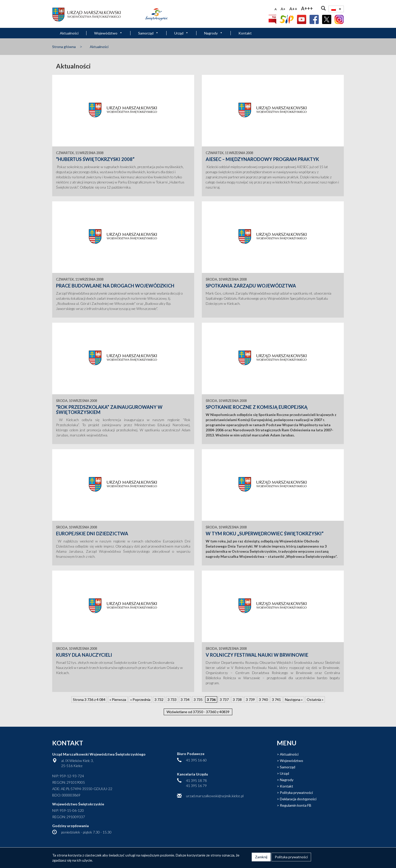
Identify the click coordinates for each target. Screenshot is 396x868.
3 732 (159, 699)
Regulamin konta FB (296, 805)
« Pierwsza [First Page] (118, 699)
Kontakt (245, 33)
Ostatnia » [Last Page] (315, 699)
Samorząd (148, 33)
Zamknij (261, 857)
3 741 (276, 699)
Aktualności (69, 33)
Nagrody (213, 33)
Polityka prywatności (296, 792)
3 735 (198, 699)
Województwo (108, 33)
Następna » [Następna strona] (294, 699)
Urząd (181, 33)
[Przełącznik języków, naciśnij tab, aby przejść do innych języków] (336, 9)
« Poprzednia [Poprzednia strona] (140, 699)
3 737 (224, 699)
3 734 (185, 699)
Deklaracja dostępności (298, 799)
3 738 (237, 699)
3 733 (172, 699)
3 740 (263, 699)
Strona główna (64, 47)
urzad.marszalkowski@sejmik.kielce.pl (215, 796)
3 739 (250, 699)
